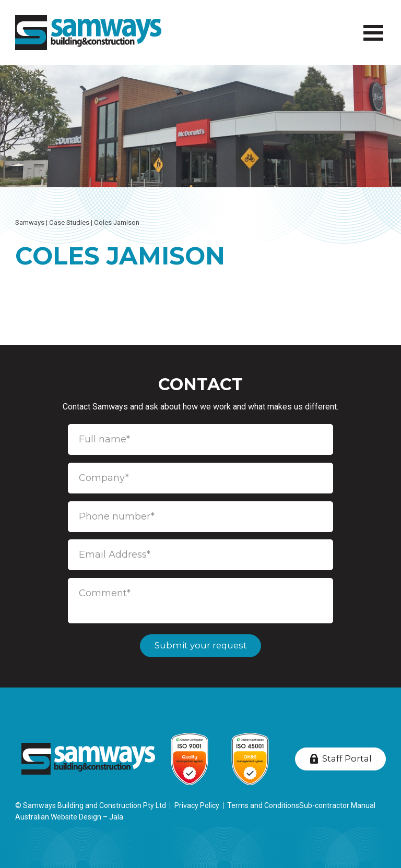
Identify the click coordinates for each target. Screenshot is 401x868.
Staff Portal (347, 758)
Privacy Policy (197, 805)
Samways (30, 222)
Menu (371, 27)
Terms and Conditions (263, 805)
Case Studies (69, 222)
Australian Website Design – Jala (69, 817)
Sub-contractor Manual (337, 805)
